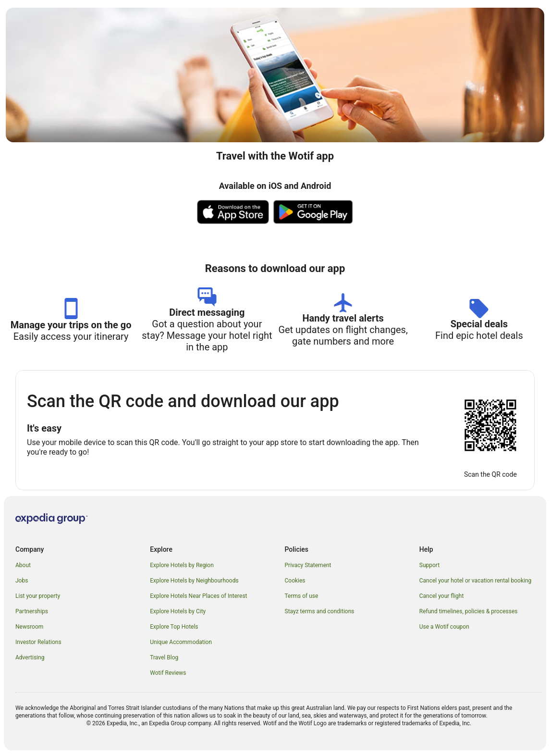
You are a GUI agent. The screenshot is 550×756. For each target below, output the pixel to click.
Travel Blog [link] (164, 657)
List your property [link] (38, 596)
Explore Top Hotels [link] (174, 627)
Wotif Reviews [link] (168, 673)
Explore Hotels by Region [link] (182, 565)
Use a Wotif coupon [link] (444, 627)
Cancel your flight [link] (442, 596)
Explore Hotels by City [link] (178, 611)
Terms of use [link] (302, 596)
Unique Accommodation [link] (181, 642)
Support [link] (429, 565)
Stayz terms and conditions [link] (320, 611)
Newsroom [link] (29, 627)
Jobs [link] (22, 581)
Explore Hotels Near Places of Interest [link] (198, 596)
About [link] (23, 565)
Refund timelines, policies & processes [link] (469, 611)
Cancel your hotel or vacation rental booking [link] (476, 581)
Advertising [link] (30, 657)
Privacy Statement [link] (308, 565)
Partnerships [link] (32, 611)
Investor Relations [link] (38, 642)
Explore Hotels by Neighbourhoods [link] (194, 581)
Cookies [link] (295, 581)
